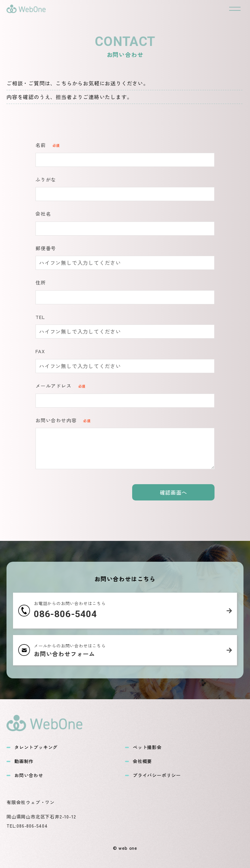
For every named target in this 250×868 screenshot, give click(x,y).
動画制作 (20, 761)
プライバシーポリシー (153, 775)
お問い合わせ (25, 775)
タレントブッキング (32, 747)
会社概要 (139, 761)
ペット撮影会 (143, 747)
